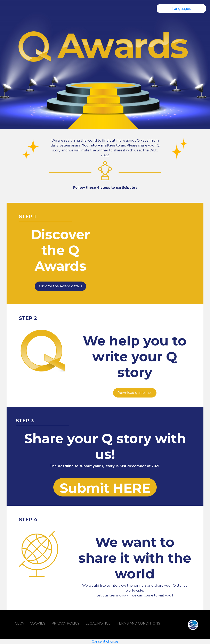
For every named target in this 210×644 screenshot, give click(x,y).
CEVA (19, 623)
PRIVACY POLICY (65, 623)
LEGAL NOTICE (98, 623)
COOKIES (38, 623)
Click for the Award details (60, 286)
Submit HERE (105, 488)
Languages (181, 9)
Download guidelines (135, 393)
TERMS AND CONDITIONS (138, 623)
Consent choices (105, 641)
